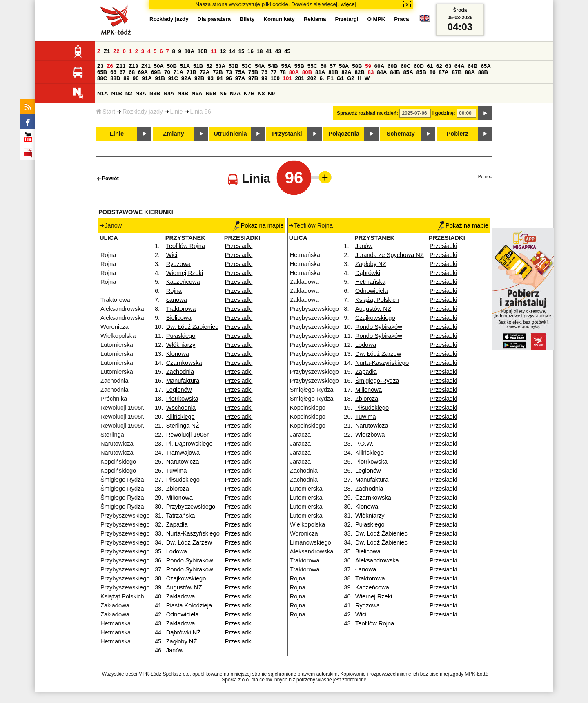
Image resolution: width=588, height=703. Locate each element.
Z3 (100, 66)
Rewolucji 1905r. (188, 435)
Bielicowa (179, 318)
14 (232, 51)
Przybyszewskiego (191, 507)
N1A (103, 93)
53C (247, 66)
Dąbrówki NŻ (184, 632)
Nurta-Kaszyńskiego (193, 533)
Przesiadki (239, 246)
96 (229, 78)
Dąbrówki (368, 273)
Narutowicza (183, 462)
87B (457, 72)
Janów (175, 650)
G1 (341, 78)
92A (186, 78)
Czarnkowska (184, 363)
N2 (129, 93)
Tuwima (177, 471)
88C (102, 78)
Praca (401, 19)
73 (229, 72)
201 (300, 78)
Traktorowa (181, 309)
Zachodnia (180, 372)
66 (113, 72)
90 (136, 78)
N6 (223, 93)
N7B (249, 93)
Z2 (116, 51)
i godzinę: (444, 113)
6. (322, 78)
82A (346, 72)
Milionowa (179, 498)
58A (344, 66)
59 (368, 66)
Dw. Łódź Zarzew (189, 542)
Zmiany (173, 134)
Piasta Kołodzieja (189, 605)
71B (192, 72)
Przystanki (287, 134)
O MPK (376, 19)
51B (198, 66)
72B (218, 72)
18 (260, 51)
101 (287, 78)
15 (242, 51)
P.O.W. (364, 444)
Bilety (247, 19)
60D (419, 66)
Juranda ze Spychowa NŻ (390, 255)
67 (123, 72)
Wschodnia (181, 408)
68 (132, 72)
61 (430, 66)
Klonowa (178, 354)
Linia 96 (201, 112)
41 (269, 51)
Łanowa (177, 300)
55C (312, 66)
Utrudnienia (230, 134)
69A (143, 72)
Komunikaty (279, 19)
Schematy (400, 134)
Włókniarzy (181, 345)
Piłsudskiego (183, 480)
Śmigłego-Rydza (377, 381)
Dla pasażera (214, 19)
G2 (351, 78)
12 (223, 51)
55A (286, 66)
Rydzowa (178, 264)
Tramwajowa (183, 453)
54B (273, 66)
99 (264, 78)
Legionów (179, 390)
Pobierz (458, 134)
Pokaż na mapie (258, 225)
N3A (141, 93)
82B (359, 72)
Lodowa (177, 551)
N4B (183, 93)
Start (106, 112)
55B (299, 66)
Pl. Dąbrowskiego (189, 444)
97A (240, 78)
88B (483, 72)
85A (408, 72)
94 (220, 78)
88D (115, 78)
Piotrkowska (182, 399)
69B (156, 72)
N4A (169, 93)
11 (214, 51)
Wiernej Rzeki (185, 273)
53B (234, 66)
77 (274, 72)
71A (178, 72)
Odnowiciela (183, 614)
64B (472, 66)
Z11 (121, 66)
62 (439, 66)
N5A (197, 93)
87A (443, 72)
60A (379, 66)
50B (172, 66)
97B (253, 78)
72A (205, 72)
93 (210, 78)
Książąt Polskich (377, 300)
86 (433, 72)
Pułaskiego (181, 336)
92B (199, 78)
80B (307, 72)
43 (278, 51)
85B (421, 72)
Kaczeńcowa (183, 282)
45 (287, 51)
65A (486, 66)
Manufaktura (183, 381)
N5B (211, 93)
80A (294, 72)
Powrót (110, 179)
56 (324, 66)
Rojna (174, 291)
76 (264, 72)
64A (459, 66)
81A (320, 72)
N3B (155, 93)
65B (102, 72)
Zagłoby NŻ (182, 641)
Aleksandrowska (377, 560)
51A (185, 66)
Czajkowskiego (186, 578)
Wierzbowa (370, 435)
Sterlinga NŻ (183, 426)
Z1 (107, 51)
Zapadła (177, 524)
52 (209, 66)
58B (357, 66)
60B (392, 66)
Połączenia (344, 134)
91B (160, 78)
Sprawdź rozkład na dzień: (367, 113)
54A (260, 66)
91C (173, 78)
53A (220, 66)
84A (382, 72)
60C (405, 66)
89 (126, 78)
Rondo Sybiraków (190, 560)
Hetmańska (370, 282)
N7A (235, 93)
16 (251, 51)
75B (253, 72)
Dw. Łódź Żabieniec (192, 327)
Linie (177, 112)
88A (470, 72)
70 (167, 72)
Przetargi (346, 19)
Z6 (110, 66)
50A (159, 66)
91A (147, 78)
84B (395, 72)
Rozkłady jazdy (143, 112)
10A (189, 51)
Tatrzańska (181, 516)
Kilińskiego (180, 417)
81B (333, 72)
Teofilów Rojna (186, 246)
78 (283, 72)
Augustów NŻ (184, 587)
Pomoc (485, 176)
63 (449, 66)
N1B (117, 93)
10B (203, 51)
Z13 (133, 66)
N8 (261, 93)
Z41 (146, 66)
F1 (330, 78)
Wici (172, 255)
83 (371, 72)
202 (312, 78)
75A (240, 72)
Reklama (315, 19)
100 (275, 78)
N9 (271, 93)
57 (333, 66)
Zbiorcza (178, 489)
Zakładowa (181, 596)
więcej (349, 4)
